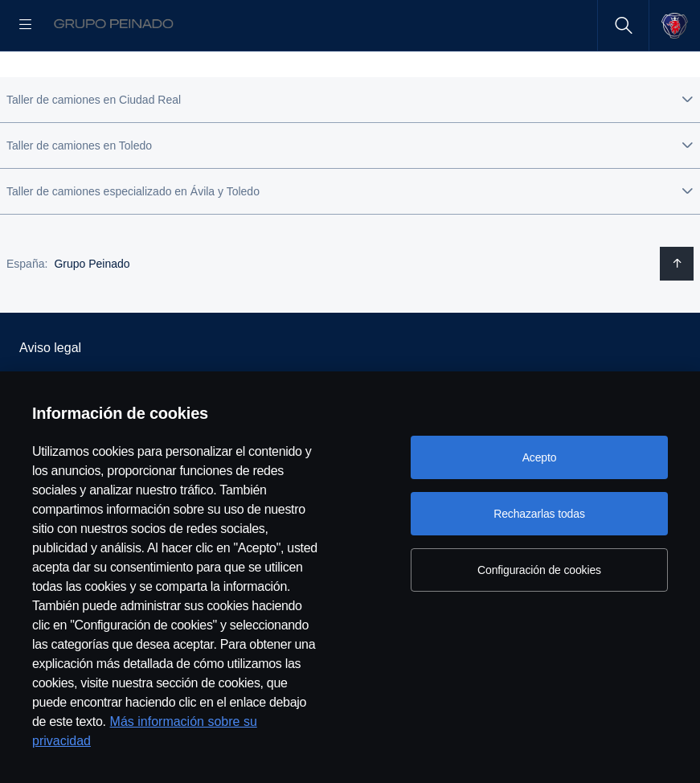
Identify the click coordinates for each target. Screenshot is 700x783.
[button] (350, 151)
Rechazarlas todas (539, 514)
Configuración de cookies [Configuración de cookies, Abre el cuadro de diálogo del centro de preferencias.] (539, 570)
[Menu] (26, 25)
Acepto (540, 457)
